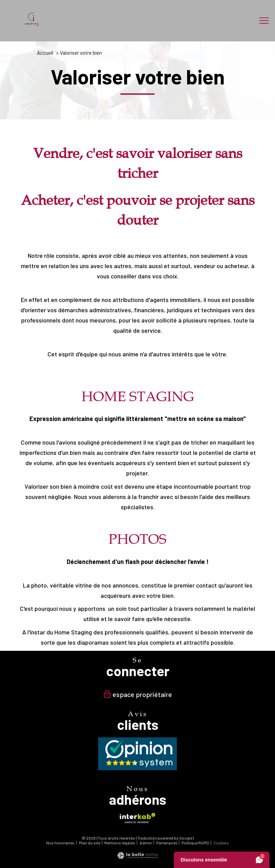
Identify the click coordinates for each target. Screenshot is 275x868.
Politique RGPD (195, 843)
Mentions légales (120, 843)
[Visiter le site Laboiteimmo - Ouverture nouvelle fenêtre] (137, 856)
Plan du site (90, 843)
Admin (146, 843)
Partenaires (167, 843)
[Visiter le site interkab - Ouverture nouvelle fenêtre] (137, 818)
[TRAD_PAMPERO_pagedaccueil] (32, 24)
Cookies (221, 843)
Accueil (45, 53)
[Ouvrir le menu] (264, 21)
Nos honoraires (60, 843)
